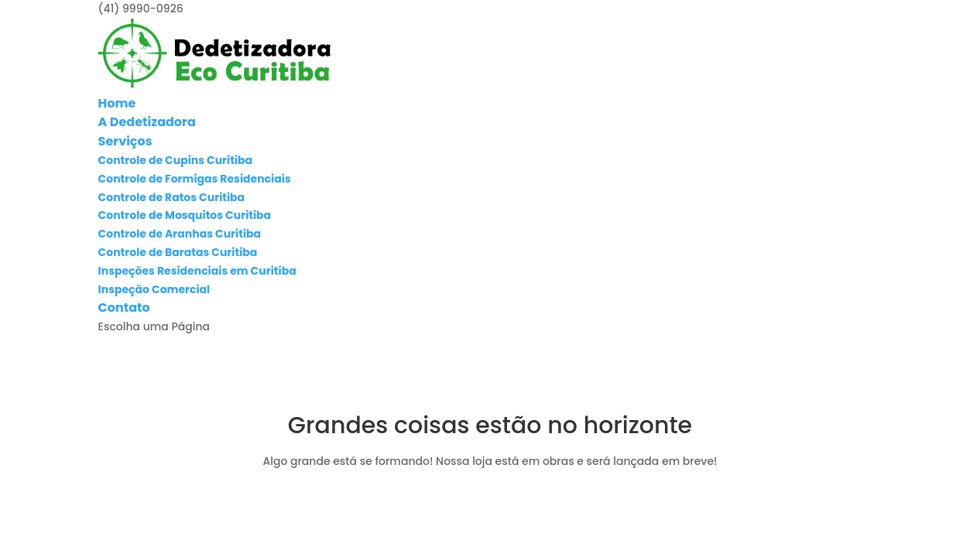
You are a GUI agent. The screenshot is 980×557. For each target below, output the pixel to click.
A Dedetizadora (147, 122)
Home (117, 103)
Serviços (125, 141)
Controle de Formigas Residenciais (195, 179)
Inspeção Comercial (154, 289)
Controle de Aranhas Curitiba (180, 234)
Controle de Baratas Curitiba (178, 252)
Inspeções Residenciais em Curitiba (197, 271)
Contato (124, 308)
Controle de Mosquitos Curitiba (185, 215)
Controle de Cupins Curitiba (175, 160)
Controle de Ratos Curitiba (172, 197)
